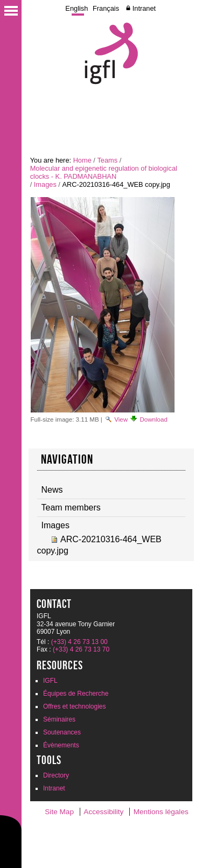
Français (106, 8)
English (76, 8)
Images (45, 184)
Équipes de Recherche (76, 694)
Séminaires (59, 719)
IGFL (50, 681)
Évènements (61, 745)
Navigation (67, 459)
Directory (56, 775)
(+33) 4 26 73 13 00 (79, 642)
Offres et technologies (75, 706)
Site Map (59, 812)
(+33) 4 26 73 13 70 (81, 649)
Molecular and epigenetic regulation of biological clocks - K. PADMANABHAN (104, 172)
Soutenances (62, 732)
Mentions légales (161, 812)
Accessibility (103, 812)
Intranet (144, 8)
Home (82, 160)
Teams (107, 160)
